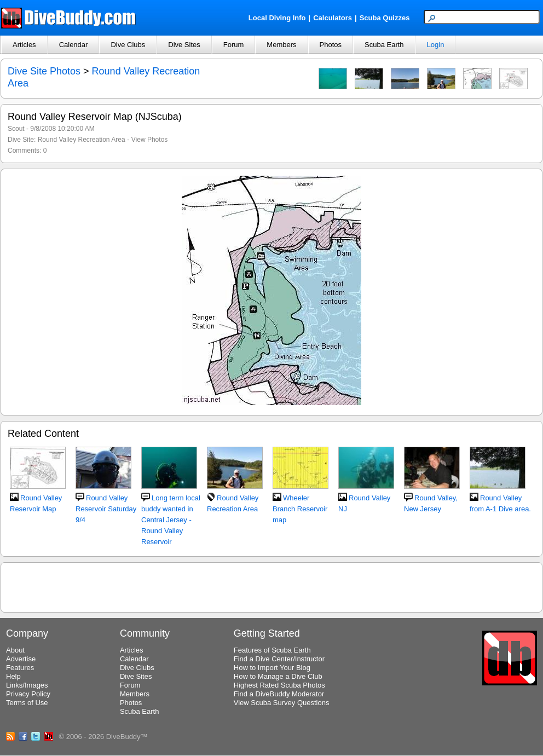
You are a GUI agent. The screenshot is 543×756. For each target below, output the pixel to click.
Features (20, 668)
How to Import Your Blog (272, 668)
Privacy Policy (28, 694)
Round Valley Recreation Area (82, 140)
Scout (16, 129)
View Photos (150, 140)
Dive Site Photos (44, 71)
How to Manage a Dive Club (278, 676)
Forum (234, 45)
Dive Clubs (128, 45)
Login (436, 45)
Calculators (333, 18)
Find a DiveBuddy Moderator (279, 694)
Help (13, 676)
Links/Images (27, 685)
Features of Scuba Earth (272, 650)
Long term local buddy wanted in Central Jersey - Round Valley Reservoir (171, 520)
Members (281, 45)
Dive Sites (184, 45)
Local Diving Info (277, 18)
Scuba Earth (384, 45)
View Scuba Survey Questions (282, 703)
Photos (331, 45)
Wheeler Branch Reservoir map (300, 509)
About (15, 650)
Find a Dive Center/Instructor (279, 659)
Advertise (21, 659)
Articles (24, 45)
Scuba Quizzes (385, 18)
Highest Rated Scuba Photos (279, 685)
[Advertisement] (272, 586)
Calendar (74, 45)
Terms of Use (27, 703)
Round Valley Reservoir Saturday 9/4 (106, 509)
